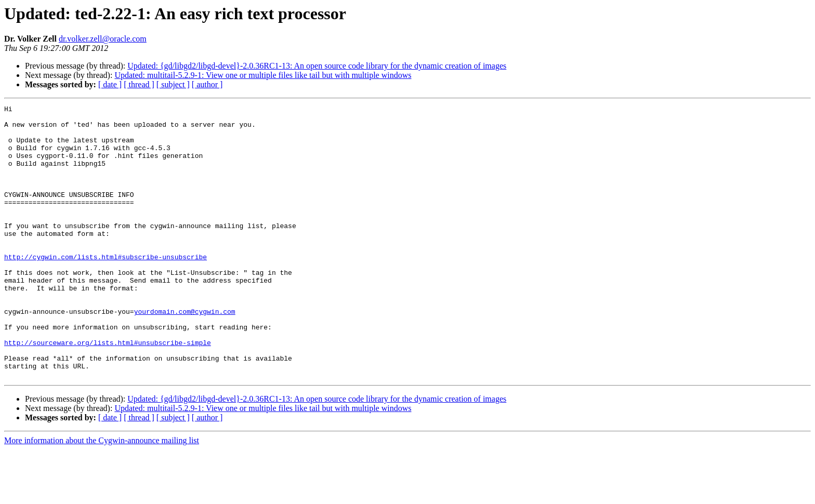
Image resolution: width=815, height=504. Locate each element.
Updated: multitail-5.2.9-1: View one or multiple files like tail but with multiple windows (263, 75)
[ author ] (207, 84)
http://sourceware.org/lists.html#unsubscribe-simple (108, 391)
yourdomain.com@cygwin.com (185, 353)
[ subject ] (173, 84)
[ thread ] (139, 84)
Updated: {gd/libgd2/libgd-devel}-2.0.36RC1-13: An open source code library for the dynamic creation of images (317, 66)
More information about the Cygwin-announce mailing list (102, 495)
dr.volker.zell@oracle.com (103, 39)
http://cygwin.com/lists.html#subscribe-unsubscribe (106, 288)
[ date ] (110, 84)
